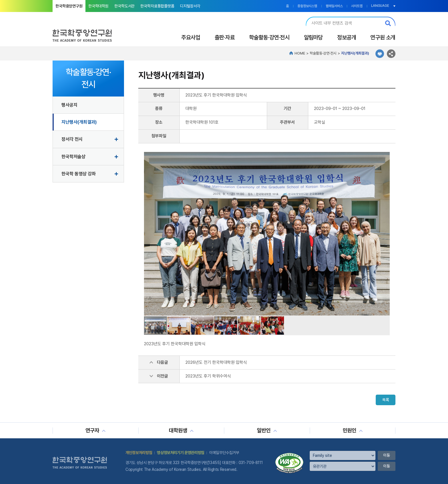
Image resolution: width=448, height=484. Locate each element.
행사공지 (69, 105)
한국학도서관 (124, 6)
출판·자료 (225, 37)
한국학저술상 (73, 157)
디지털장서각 (190, 6)
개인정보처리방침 (139, 453)
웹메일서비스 (334, 6)
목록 (385, 400)
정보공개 (347, 37)
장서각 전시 (72, 139)
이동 (387, 455)
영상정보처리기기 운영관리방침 (181, 453)
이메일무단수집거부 (224, 453)
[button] (385, 234)
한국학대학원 (98, 6)
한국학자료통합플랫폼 (157, 6)
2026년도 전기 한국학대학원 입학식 (216, 362)
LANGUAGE (380, 6)
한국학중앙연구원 (69, 6)
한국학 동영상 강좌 (79, 174)
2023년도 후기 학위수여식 (208, 376)
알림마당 (313, 37)
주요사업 (191, 37)
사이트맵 (357, 6)
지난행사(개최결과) (79, 122)
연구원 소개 (383, 37)
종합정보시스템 (307, 6)
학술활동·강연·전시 (269, 37)
